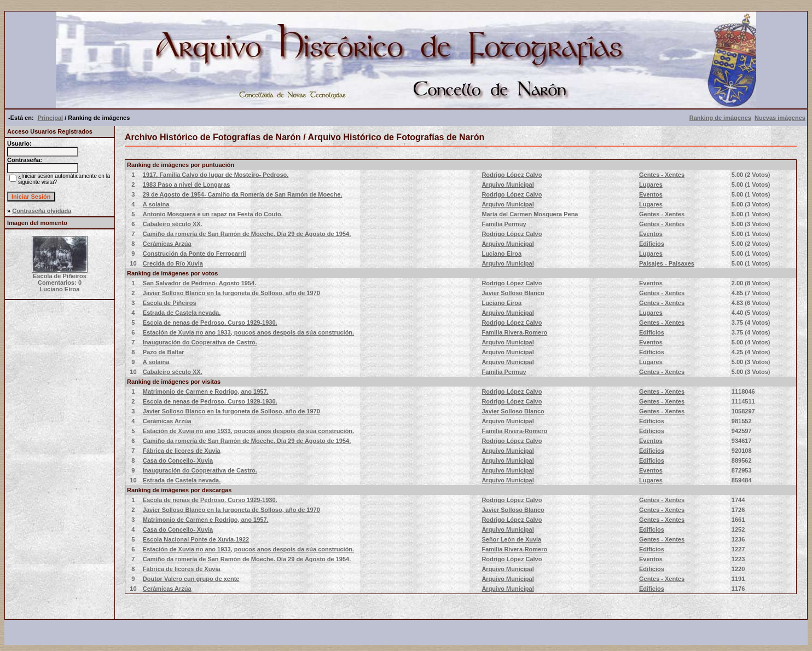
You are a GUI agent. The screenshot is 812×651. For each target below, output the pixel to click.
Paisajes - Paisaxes (667, 263)
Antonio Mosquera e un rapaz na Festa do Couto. (213, 214)
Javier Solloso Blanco (513, 293)
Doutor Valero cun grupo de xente (191, 579)
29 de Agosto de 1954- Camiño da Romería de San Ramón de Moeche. (243, 194)
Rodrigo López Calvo (512, 175)
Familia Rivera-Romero (514, 332)
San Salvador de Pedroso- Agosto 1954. (199, 283)
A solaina (156, 204)
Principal (50, 118)
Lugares (651, 185)
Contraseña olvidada (42, 211)
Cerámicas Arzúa (167, 244)
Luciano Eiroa (501, 254)
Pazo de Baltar (164, 352)
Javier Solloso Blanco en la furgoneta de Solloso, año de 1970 (231, 293)
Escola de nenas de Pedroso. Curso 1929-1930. (210, 322)
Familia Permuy (504, 224)
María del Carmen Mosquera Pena (530, 214)
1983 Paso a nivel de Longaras (187, 185)
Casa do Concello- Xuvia (178, 460)
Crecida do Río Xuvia (173, 263)
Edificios (652, 244)
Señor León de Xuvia (511, 539)
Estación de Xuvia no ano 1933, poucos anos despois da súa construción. (248, 332)
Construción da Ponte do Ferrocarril (195, 254)
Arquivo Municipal (507, 185)
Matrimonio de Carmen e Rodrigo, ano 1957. (206, 391)
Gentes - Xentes (662, 175)
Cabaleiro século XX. (173, 224)
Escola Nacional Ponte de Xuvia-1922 (196, 539)
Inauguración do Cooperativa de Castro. (200, 342)
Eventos (651, 194)
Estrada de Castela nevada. (182, 313)
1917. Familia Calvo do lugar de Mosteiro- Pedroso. (216, 175)
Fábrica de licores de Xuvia (182, 451)
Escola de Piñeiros (170, 303)
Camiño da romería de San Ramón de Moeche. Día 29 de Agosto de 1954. (247, 234)
